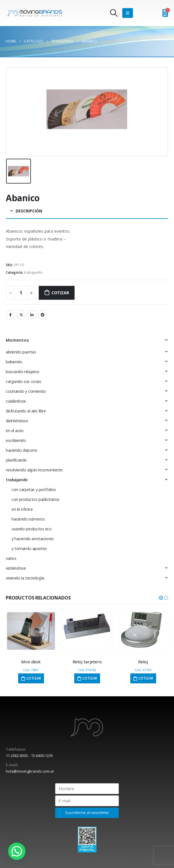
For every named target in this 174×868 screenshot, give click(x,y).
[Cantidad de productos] (21, 293)
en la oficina (22, 509)
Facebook (10, 315)
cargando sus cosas (23, 381)
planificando (16, 460)
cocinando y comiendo (26, 391)
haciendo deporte (21, 450)
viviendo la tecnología (25, 578)
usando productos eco (32, 529)
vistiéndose (16, 568)
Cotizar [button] (34, 678)
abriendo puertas (21, 352)
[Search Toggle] (114, 13)
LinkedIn (32, 315)
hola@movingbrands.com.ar (30, 771)
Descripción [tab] (29, 211)
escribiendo (16, 440)
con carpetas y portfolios (34, 489)
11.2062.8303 (17, 756)
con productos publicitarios (36, 499)
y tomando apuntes (29, 548)
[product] (31, 631)
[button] (161, 598)
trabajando (33, 272)
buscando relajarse (22, 372)
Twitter (21, 315)
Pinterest (43, 315)
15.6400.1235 (42, 756)
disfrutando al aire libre (26, 411)
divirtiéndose (17, 421)
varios (11, 558)
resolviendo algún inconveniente (34, 470)
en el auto (15, 431)
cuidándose (16, 401)
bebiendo (14, 362)
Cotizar (60, 293)
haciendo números (28, 519)
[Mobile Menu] (128, 13)
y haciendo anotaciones (33, 539)
